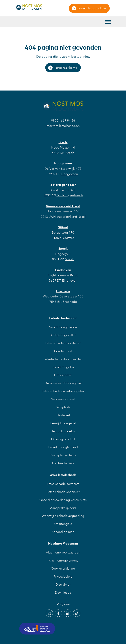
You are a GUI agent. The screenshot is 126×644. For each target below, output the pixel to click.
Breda (63, 142)
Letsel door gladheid (63, 447)
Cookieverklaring (63, 568)
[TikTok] (77, 613)
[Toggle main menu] (108, 22)
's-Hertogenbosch (63, 185)
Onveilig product (63, 439)
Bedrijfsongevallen (63, 335)
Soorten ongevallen (63, 327)
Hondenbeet (63, 351)
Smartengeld (63, 524)
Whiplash (63, 407)
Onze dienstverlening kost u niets (63, 500)
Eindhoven (63, 270)
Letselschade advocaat (63, 484)
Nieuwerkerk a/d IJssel (63, 206)
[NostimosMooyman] (29, 9)
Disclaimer (63, 585)
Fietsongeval (63, 375)
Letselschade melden (92, 8)
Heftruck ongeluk (63, 431)
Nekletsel (63, 415)
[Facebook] (58, 613)
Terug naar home (66, 68)
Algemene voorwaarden (63, 552)
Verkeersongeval (63, 399)
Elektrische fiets (63, 463)
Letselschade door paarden (63, 359)
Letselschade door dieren (63, 343)
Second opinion (63, 532)
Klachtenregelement (63, 560)
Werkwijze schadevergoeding (63, 516)
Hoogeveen (63, 163)
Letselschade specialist (63, 492)
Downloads (63, 593)
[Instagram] (49, 613)
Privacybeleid (63, 576)
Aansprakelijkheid (63, 508)
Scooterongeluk (63, 367)
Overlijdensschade (63, 455)
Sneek (63, 249)
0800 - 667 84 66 (63, 120)
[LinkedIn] (68, 613)
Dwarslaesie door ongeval (63, 383)
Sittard (63, 227)
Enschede (63, 291)
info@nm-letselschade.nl (63, 126)
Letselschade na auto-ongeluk (63, 391)
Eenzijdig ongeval (63, 423)
